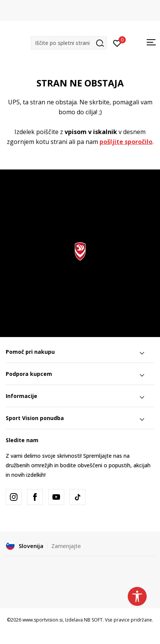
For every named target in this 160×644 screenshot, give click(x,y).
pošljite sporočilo (126, 142)
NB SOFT (93, 620)
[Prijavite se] (117, 43)
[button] (69, 43)
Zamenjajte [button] (66, 546)
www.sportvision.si (43, 620)
